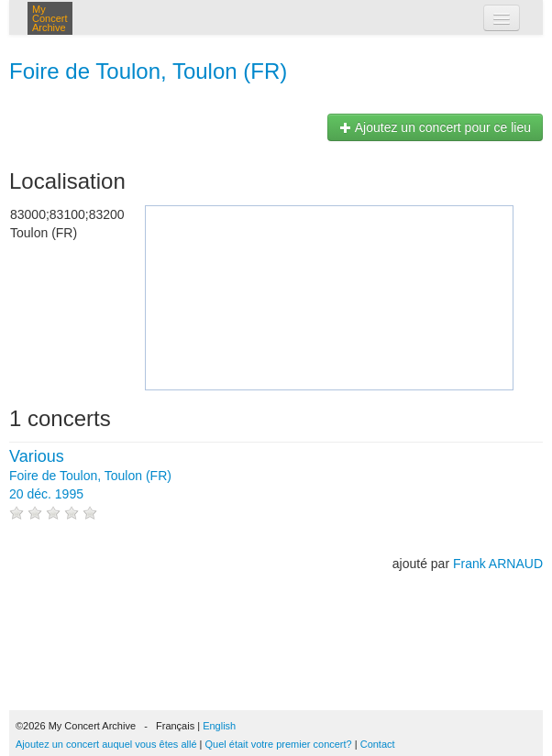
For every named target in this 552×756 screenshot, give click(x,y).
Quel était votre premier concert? (279, 744)
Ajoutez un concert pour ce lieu (435, 127)
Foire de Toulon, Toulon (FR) (148, 71)
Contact (378, 744)
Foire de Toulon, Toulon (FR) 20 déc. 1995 (90, 476)
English (219, 726)
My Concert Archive (50, 18)
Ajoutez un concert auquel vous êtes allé (106, 744)
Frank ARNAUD (498, 564)
